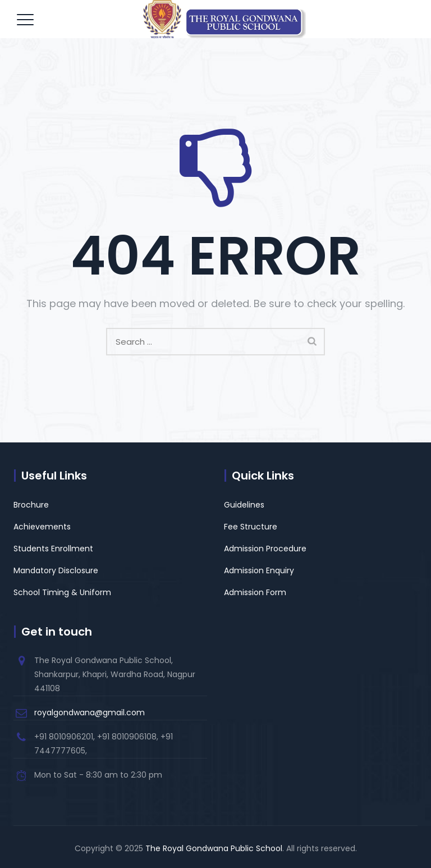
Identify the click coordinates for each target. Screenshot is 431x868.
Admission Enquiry (259, 570)
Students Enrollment (53, 549)
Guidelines (244, 505)
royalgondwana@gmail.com (90, 712)
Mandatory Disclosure (56, 570)
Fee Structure (251, 527)
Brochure (31, 505)
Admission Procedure (265, 549)
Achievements (42, 527)
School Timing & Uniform (62, 592)
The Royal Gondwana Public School (214, 848)
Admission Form (255, 592)
